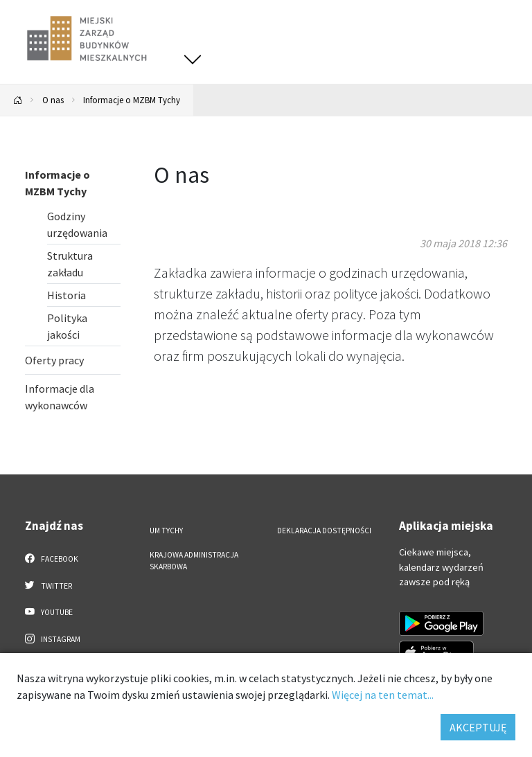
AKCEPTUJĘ (478, 727)
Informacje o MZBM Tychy (132, 100)
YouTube (49, 612)
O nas (53, 100)
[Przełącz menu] (193, 60)
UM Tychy (166, 531)
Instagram (53, 639)
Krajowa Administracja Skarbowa (194, 561)
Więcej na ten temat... (383, 695)
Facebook (52, 558)
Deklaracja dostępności (324, 531)
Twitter (48, 585)
